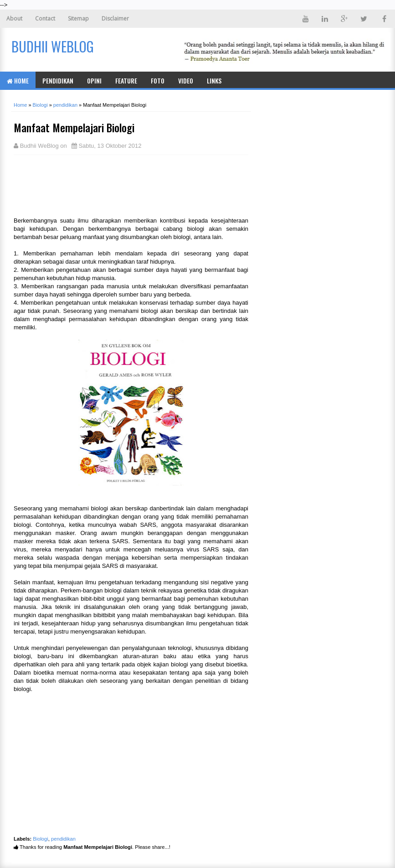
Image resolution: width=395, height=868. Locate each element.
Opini (94, 81)
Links (214, 81)
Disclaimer (115, 18)
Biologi (41, 839)
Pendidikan (58, 81)
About (14, 18)
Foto (158, 81)
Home (18, 81)
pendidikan (63, 839)
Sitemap (78, 18)
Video (186, 81)
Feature (126, 81)
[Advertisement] (87, 185)
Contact (45, 18)
